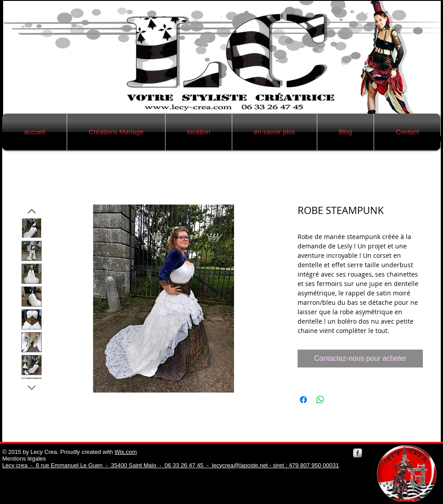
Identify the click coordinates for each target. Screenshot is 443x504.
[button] (116, 132)
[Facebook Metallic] (358, 453)
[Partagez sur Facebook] (303, 400)
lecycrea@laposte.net (240, 465)
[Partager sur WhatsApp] (320, 400)
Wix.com (126, 452)
